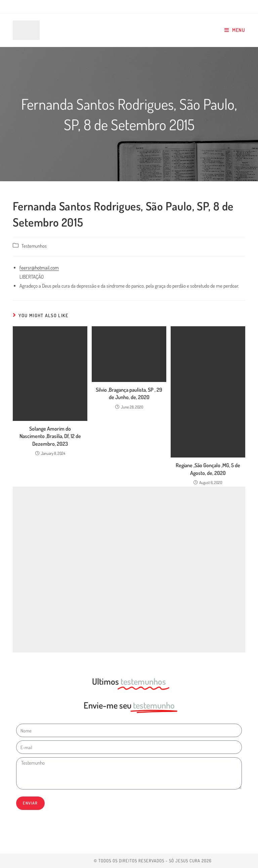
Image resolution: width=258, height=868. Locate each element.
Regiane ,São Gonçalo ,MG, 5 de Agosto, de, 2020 (208, 469)
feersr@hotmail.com (39, 268)
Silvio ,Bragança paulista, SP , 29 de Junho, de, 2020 (129, 393)
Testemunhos (34, 246)
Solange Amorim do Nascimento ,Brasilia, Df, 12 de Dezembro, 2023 (50, 436)
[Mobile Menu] (235, 30)
